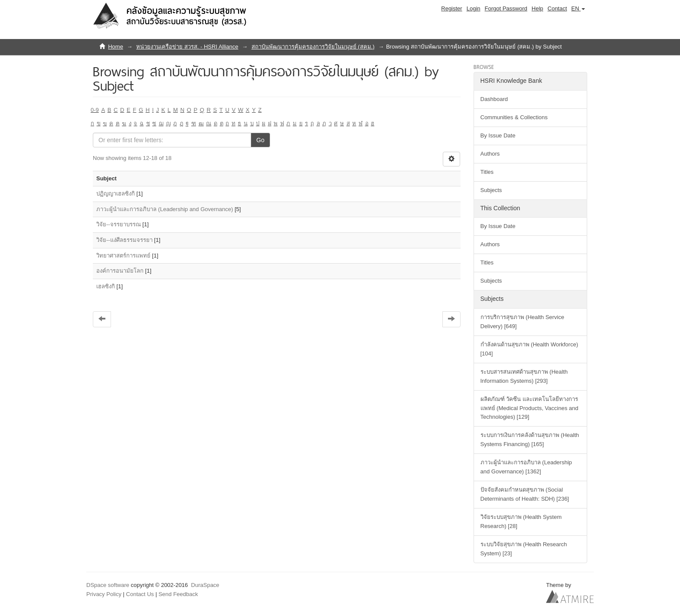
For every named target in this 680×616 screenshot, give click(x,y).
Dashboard (494, 99)
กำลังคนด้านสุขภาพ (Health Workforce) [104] (529, 349)
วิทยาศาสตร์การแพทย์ (123, 256)
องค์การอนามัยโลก (120, 271)
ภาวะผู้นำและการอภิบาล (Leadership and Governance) (165, 209)
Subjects (491, 190)
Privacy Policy (104, 594)
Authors (490, 154)
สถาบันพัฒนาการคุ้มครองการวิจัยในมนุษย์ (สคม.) (313, 47)
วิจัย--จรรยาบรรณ (119, 224)
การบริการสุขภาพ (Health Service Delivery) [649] (522, 322)
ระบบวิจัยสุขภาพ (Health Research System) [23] (524, 549)
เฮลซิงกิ (106, 286)
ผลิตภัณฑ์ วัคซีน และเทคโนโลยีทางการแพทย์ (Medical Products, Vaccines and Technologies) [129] (530, 408)
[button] (578, 9)
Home (116, 47)
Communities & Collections (514, 117)
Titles (487, 172)
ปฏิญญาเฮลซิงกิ (116, 194)
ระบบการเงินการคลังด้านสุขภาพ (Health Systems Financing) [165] (530, 440)
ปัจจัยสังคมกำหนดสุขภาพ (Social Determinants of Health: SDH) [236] (525, 494)
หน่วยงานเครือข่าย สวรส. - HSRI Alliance (187, 47)
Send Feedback (178, 594)
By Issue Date (498, 135)
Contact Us (140, 594)
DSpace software (108, 585)
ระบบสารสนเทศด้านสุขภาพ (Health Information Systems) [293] (524, 376)
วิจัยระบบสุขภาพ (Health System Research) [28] (521, 521)
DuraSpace (205, 585)
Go (260, 140)
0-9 (95, 110)
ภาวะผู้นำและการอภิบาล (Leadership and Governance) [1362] (526, 467)
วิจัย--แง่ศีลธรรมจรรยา (124, 240)
